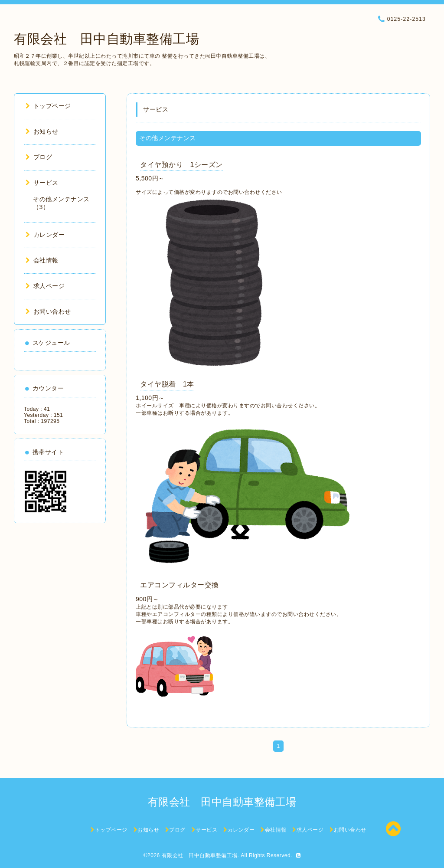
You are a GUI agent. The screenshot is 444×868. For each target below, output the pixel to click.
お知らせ (42, 131)
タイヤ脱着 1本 (167, 384)
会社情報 (42, 260)
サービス (42, 183)
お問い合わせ (48, 311)
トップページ (48, 106)
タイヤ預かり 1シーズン (181, 165)
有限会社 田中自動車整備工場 (106, 39)
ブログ (39, 157)
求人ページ (45, 286)
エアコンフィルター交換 (180, 585)
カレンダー (45, 235)
